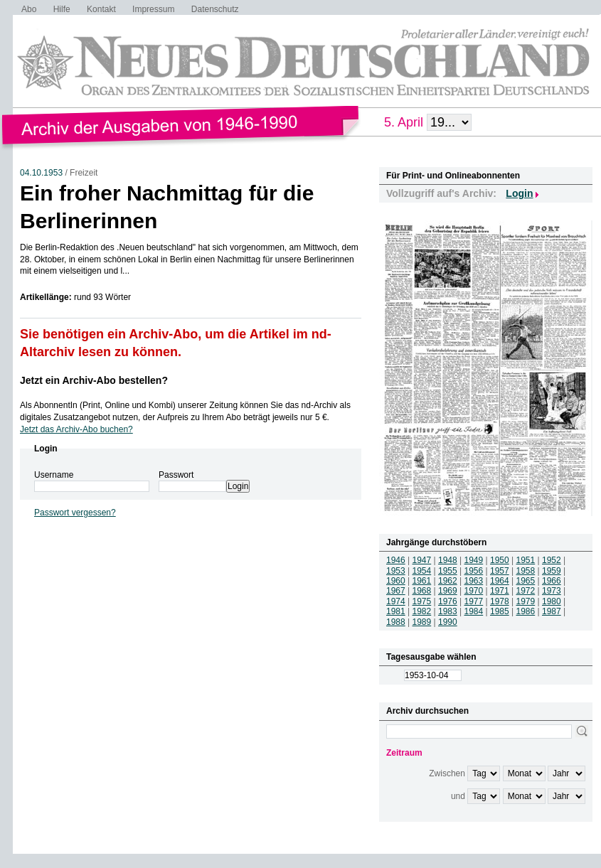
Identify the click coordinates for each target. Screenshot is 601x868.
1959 (552, 571)
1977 (474, 601)
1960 (396, 581)
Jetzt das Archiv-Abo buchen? (76, 429)
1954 (422, 571)
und (458, 796)
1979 (526, 601)
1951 (526, 560)
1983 (448, 611)
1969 (448, 591)
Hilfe (62, 9)
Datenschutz (215, 9)
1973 (552, 591)
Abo (29, 9)
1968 (422, 591)
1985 (500, 611)
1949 (474, 560)
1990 (448, 622)
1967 (396, 591)
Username (54, 475)
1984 (474, 611)
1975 (422, 601)
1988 (396, 622)
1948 (448, 560)
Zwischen (447, 773)
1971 (500, 591)
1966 (552, 581)
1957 (500, 571)
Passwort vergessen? (75, 513)
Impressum (153, 9)
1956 (474, 571)
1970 (474, 591)
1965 (526, 581)
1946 (396, 560)
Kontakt (101, 9)
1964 (500, 581)
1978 (500, 601)
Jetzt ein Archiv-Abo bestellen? (94, 380)
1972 (526, 591)
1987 (552, 611)
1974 (396, 601)
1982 (422, 611)
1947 (422, 560)
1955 (448, 571)
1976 (448, 601)
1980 (552, 601)
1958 (526, 571)
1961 (422, 581)
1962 (448, 581)
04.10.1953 (41, 173)
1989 (422, 622)
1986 (526, 611)
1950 (500, 560)
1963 (474, 581)
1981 (396, 611)
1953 (396, 571)
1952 (552, 560)
